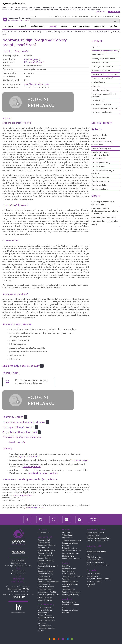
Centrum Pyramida (32, 467)
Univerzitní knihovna (45, 608)
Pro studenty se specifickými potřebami (103, 95)
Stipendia (96, 86)
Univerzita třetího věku (95, 562)
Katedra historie (98, 167)
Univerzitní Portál (111, 16)
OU (4, 32)
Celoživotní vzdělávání (101, 104)
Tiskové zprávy (92, 576)
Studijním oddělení (79, 460)
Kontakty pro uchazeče (101, 112)
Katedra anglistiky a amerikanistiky (99, 137)
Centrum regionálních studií (103, 218)
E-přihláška (96, 47)
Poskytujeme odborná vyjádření (99, 579)
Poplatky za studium (100, 90)
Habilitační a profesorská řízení (98, 538)
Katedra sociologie (99, 189)
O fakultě (24, 26)
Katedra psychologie (100, 177)
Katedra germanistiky (101, 163)
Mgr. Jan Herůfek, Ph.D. (29, 457)
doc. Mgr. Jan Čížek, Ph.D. (36, 84)
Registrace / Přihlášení (71, 605)
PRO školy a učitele (94, 557)
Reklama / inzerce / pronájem (98, 565)
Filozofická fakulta (72, 32)
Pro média (113, 26)
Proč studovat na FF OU (71, 551)
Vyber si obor (67, 535)
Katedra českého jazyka (102, 149)
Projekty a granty (93, 535)
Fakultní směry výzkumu (96, 533)
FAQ (64, 608)
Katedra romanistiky (100, 181)
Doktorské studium (100, 63)
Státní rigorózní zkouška (102, 67)
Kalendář (90, 587)
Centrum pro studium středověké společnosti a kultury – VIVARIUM (105, 211)
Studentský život (68, 556)
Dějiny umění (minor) (34, 62)
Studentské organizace (71, 592)
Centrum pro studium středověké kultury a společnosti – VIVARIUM (48, 590)
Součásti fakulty (39, 26)
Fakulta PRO (100, 26)
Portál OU (66, 566)
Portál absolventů (69, 602)
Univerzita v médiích (94, 581)
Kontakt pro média (94, 574)
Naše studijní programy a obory (105, 51)
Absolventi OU (98, 101)
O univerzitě (14, 32)
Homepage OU (44, 533)
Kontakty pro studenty (71, 595)
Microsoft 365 (68, 16)
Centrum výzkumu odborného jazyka (104, 223)
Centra (96, 196)
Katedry (97, 129)
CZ (32, 16)
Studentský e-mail (69, 569)
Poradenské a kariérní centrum (43, 473)
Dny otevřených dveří (101, 71)
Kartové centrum (44, 626)
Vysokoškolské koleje (46, 618)
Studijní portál (96, 16)
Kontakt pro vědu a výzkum (97, 541)
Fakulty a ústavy (52, 32)
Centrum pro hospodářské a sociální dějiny (103, 203)
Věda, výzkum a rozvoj (82, 26)
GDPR (89, 549)
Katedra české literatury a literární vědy (102, 143)
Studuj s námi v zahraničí (102, 78)
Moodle (79, 16)
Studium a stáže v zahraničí (73, 577)
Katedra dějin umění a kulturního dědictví (100, 154)
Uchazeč (54, 26)
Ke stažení (91, 584)
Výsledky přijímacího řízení (103, 59)
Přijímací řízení (98, 55)
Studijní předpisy (69, 590)
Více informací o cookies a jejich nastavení (83, 9)
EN (35, 16)
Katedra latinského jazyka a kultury (103, 172)
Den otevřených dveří (71, 553)
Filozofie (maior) (32, 59)
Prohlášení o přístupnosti (96, 552)
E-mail (86, 16)
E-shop (89, 555)
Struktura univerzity (32, 32)
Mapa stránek (55, 16)
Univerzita (11, 26)
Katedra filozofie (17, 442)
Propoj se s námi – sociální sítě (105, 108)
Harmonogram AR (69, 574)
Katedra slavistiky (99, 185)
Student (66, 26)
